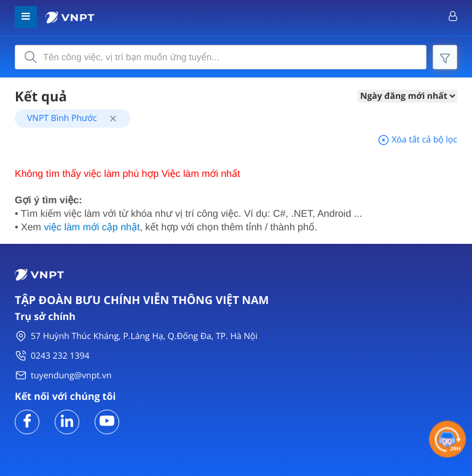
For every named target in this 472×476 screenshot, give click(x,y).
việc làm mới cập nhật (92, 228)
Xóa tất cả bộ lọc (417, 140)
